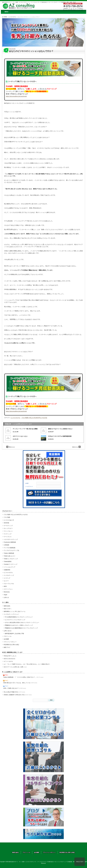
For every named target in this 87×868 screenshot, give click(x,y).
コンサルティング (9, 575)
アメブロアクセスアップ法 (11, 550)
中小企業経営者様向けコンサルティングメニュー (19, 617)
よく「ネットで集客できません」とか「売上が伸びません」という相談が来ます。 (27, 664)
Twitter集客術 (8, 562)
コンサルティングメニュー (11, 614)
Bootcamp (7, 592)
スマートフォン (8, 589)
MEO (5, 586)
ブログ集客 (7, 517)
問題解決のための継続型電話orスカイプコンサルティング (21, 628)
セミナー (6, 581)
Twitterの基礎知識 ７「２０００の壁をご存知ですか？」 (23, 677)
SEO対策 (6, 523)
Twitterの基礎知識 (9, 553)
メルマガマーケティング (11, 539)
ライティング (8, 534)
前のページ (12, 447)
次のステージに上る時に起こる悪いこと (15, 667)
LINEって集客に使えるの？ (14, 688)
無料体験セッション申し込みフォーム (15, 611)
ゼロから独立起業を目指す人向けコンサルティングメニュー (22, 623)
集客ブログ (7, 647)
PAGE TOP (80, 862)
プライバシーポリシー (10, 642)
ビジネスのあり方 (9, 520)
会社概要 (6, 639)
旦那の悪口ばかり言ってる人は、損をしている (20, 683)
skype (5, 595)
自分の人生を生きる (10, 659)
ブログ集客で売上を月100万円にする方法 (34, 418)
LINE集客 (7, 545)
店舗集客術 (7, 570)
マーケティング (8, 526)
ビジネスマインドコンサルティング (15, 620)
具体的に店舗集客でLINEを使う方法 (18, 695)
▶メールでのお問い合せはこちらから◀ (73, 10)
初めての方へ (8, 609)
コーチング (7, 578)
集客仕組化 (7, 606)
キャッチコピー (8, 528)
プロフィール (8, 636)
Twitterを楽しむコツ (9, 556)
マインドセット (8, 531)
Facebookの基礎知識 (10, 542)
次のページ (75, 447)
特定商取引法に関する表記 (11, 645)
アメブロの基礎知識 (10, 548)
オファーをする (8, 661)
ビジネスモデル (12, 17)
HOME (5, 17)
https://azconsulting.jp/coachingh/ (16, 96)
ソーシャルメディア (10, 567)
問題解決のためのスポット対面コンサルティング (19, 625)
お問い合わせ (8, 631)
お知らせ (6, 597)
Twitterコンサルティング (11, 559)
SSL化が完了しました (10, 656)
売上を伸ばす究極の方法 (14, 692)
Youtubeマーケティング (11, 564)
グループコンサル (9, 584)
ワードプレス (8, 537)
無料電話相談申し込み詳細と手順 (14, 634)
